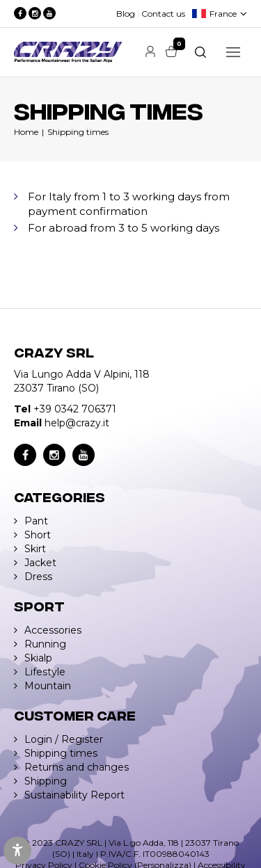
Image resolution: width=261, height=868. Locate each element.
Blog (126, 14)
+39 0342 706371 (75, 409)
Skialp (38, 658)
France (223, 14)
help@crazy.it (77, 423)
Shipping (46, 781)
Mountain (48, 686)
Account (150, 51)
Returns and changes (77, 767)
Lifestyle (45, 672)
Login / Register (64, 739)
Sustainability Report (74, 795)
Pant (36, 521)
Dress (38, 577)
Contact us (163, 14)
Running (45, 644)
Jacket (40, 563)
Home (26, 132)
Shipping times (78, 132)
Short (38, 535)
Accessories (53, 630)
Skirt (35, 549)
